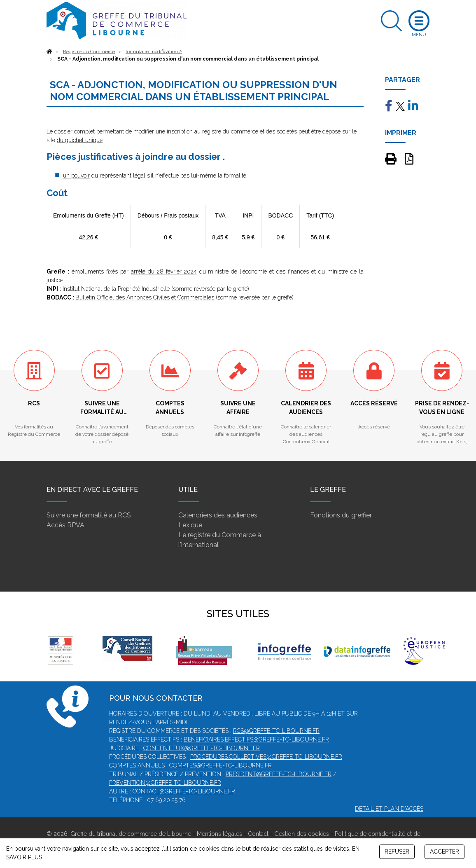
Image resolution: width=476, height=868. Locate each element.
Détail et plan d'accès (389, 809)
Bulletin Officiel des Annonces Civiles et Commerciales (145, 297)
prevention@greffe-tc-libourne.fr (165, 783)
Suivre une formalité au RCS (89, 515)
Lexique (190, 525)
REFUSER (397, 852)
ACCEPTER (444, 852)
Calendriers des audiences (218, 515)
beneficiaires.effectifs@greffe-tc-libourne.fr (256, 739)
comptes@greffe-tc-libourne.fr (220, 765)
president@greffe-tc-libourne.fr (279, 774)
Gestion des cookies (302, 834)
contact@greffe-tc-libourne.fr (184, 791)
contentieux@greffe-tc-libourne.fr (202, 748)
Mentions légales (219, 834)
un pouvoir (76, 175)
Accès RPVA (65, 525)
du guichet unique (80, 140)
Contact (258, 834)
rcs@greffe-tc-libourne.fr (276, 731)
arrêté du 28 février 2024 (164, 271)
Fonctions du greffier (341, 515)
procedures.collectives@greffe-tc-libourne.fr (266, 757)
